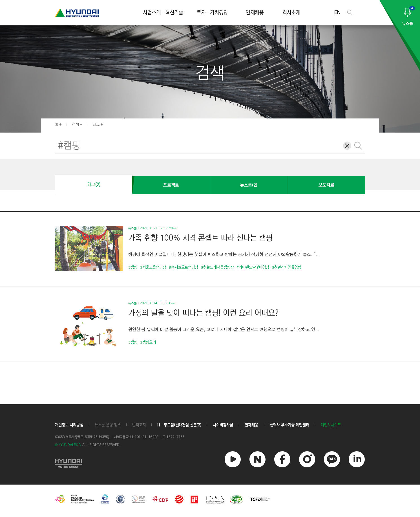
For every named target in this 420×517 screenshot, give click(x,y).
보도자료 (326, 185)
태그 (96, 125)
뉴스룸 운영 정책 (108, 425)
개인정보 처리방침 (69, 425)
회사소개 (291, 13)
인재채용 (255, 13)
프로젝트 (171, 185)
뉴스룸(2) (249, 185)
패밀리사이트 (331, 425)
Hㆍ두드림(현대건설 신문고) (179, 425)
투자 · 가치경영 (212, 13)
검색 (76, 125)
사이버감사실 (223, 425)
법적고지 (139, 425)
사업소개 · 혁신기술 (163, 13)
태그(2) (94, 185)
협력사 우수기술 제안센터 (289, 425)
